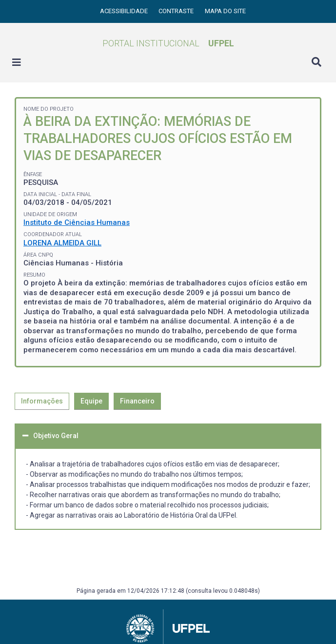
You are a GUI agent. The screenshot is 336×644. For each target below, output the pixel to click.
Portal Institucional (168, 43)
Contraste (177, 11)
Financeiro (137, 401)
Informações (42, 401)
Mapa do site (225, 11)
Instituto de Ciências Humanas (77, 222)
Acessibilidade (125, 11)
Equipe (91, 401)
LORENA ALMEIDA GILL (62, 243)
